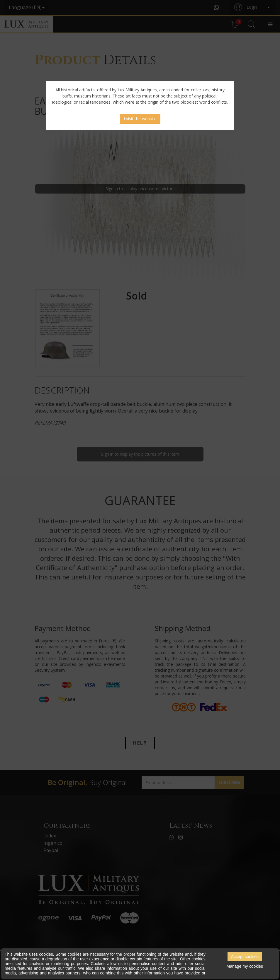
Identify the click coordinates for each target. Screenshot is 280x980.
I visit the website (140, 119)
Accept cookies (245, 957)
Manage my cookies (245, 966)
